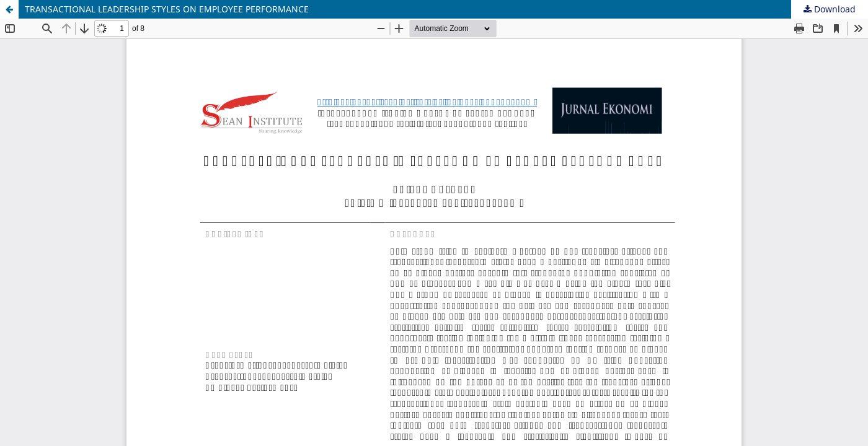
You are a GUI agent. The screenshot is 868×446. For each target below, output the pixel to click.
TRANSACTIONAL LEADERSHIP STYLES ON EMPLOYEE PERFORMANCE (167, 9)
